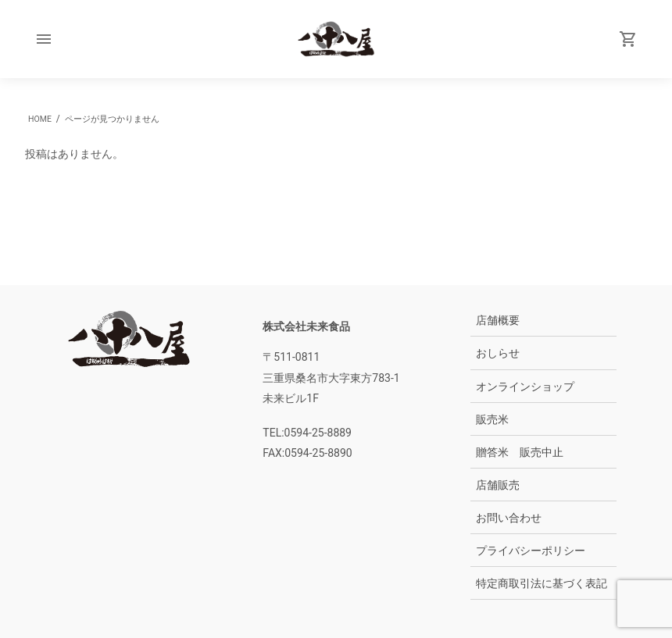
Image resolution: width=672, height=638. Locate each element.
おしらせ (498, 353)
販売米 (492, 419)
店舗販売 (498, 485)
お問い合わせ (509, 518)
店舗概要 (498, 320)
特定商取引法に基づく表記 (542, 583)
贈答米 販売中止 (520, 452)
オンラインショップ (525, 387)
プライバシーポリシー (531, 551)
